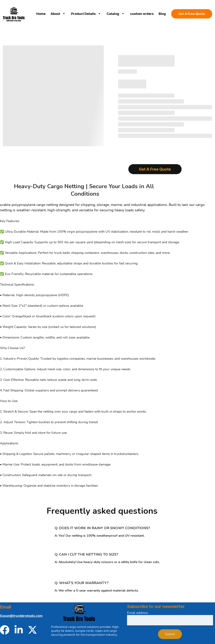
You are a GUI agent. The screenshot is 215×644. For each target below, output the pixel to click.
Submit (170, 634)
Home (41, 14)
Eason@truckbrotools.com (22, 616)
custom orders (142, 14)
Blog (162, 14)
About (55, 14)
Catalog (113, 14)
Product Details (83, 14)
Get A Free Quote (192, 14)
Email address (140, 614)
